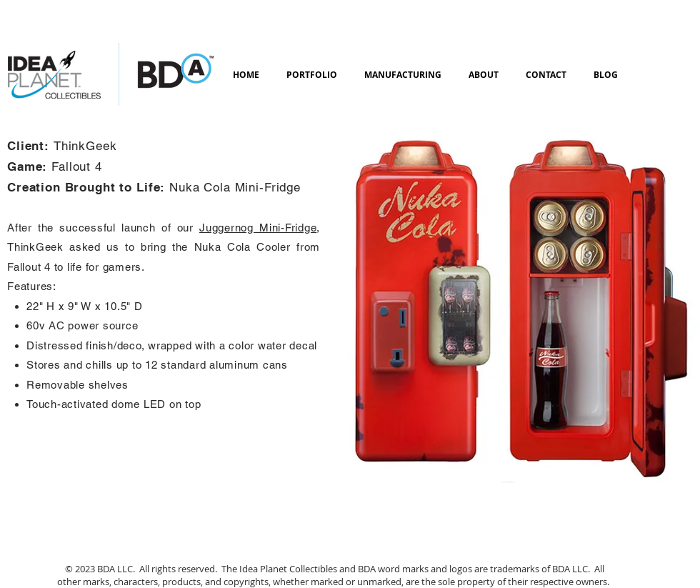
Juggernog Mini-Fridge (258, 228)
